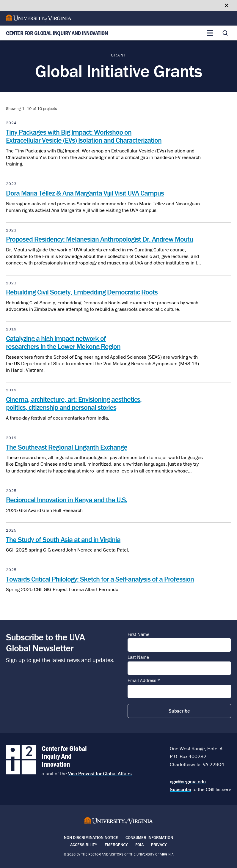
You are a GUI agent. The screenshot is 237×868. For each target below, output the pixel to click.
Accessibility (84, 845)
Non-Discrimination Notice (91, 837)
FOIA (139, 845)
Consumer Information (149, 837)
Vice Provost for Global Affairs (100, 774)
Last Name (138, 657)
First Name (138, 634)
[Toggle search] (225, 33)
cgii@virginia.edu (188, 782)
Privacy (159, 845)
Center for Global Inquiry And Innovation (57, 33)
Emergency (116, 845)
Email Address (144, 680)
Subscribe (181, 789)
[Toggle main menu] (210, 33)
